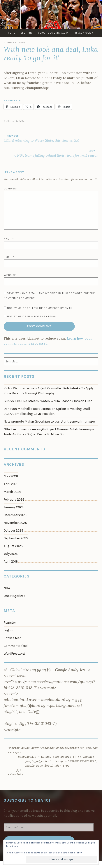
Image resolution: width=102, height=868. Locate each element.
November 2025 (15, 523)
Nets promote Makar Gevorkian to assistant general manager (49, 421)
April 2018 (11, 561)
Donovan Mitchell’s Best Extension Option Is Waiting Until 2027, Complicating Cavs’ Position (47, 411)
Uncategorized (15, 596)
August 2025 (13, 546)
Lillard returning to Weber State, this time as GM (51, 139)
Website (10, 275)
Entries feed (13, 638)
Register (10, 623)
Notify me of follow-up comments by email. (40, 308)
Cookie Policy (75, 853)
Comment (12, 189)
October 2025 (13, 530)
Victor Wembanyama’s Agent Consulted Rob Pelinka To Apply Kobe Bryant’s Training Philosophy (49, 391)
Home (12, 33)
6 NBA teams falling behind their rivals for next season (51, 154)
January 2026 (14, 507)
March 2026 (12, 492)
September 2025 (16, 538)
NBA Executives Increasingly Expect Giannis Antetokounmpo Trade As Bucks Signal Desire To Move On (49, 432)
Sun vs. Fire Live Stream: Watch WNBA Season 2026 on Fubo (48, 401)
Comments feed (16, 646)
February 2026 (14, 499)
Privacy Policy (84, 33)
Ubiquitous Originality (53, 33)
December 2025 (15, 515)
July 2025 (11, 554)
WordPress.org (14, 653)
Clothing (27, 33)
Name (9, 239)
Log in (8, 630)
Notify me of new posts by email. (32, 316)
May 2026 (11, 476)
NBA (22, 121)
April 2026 (11, 484)
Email (9, 257)
